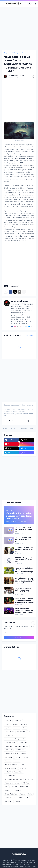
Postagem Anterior (10, 428)
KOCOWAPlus (20, 750)
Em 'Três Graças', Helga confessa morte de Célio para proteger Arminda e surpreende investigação (25, 580)
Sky (6, 787)
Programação (19, 53)
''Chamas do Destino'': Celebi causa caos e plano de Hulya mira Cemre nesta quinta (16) (24, 590)
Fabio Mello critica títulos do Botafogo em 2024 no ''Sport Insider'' (24, 610)
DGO (30, 732)
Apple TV (8, 721)
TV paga (18, 790)
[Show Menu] (3, 4)
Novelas (17, 761)
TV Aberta (8, 790)
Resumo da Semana (12, 783)
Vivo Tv (17, 801)
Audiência (18, 721)
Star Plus (14, 787)
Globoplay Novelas (22, 746)
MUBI (18, 757)
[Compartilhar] (33, 76)
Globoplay (8, 746)
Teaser (23, 794)
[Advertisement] (19, 28)
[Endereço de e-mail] (19, 633)
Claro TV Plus (10, 732)
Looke (24, 754)
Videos (20, 798)
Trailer (30, 794)
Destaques (9, 735)
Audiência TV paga (12, 724)
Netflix (25, 757)
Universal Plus (10, 798)
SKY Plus (26, 783)
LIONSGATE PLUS (12, 754)
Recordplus (29, 779)
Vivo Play (8, 801)
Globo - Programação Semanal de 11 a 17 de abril (23, 539)
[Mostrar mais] (24, 292)
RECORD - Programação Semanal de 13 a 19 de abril (24, 560)
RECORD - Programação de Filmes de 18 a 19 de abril (24, 550)
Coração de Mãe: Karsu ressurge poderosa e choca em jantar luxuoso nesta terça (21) (25, 600)
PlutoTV (8, 772)
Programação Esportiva (13, 779)
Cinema (17, 728)
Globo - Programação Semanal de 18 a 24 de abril (24, 529)
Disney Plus (23, 743)
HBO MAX (9, 750)
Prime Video (18, 772)
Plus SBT (23, 768)
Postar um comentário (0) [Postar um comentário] (19, 421)
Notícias (8, 761)
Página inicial (8, 53)
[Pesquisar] (35, 4)
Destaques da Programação (15, 739)
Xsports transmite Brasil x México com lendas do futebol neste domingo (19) (24, 570)
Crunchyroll (21, 732)
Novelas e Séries (11, 765)
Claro (24, 728)
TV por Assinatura (11, 794)
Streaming (24, 787)
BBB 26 (24, 724)
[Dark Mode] (30, 4)
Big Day (8, 728)
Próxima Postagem (28, 428)
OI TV (22, 765)
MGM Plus (9, 757)
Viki (27, 798)
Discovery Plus (10, 743)
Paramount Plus (11, 768)
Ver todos (30, 335)
